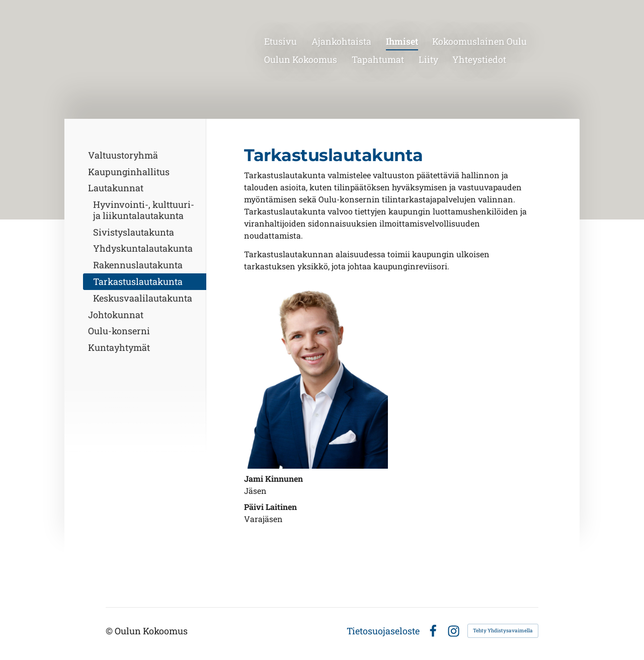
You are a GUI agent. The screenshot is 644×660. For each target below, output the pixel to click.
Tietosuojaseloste (383, 631)
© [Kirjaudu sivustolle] (110, 631)
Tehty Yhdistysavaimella (503, 631)
